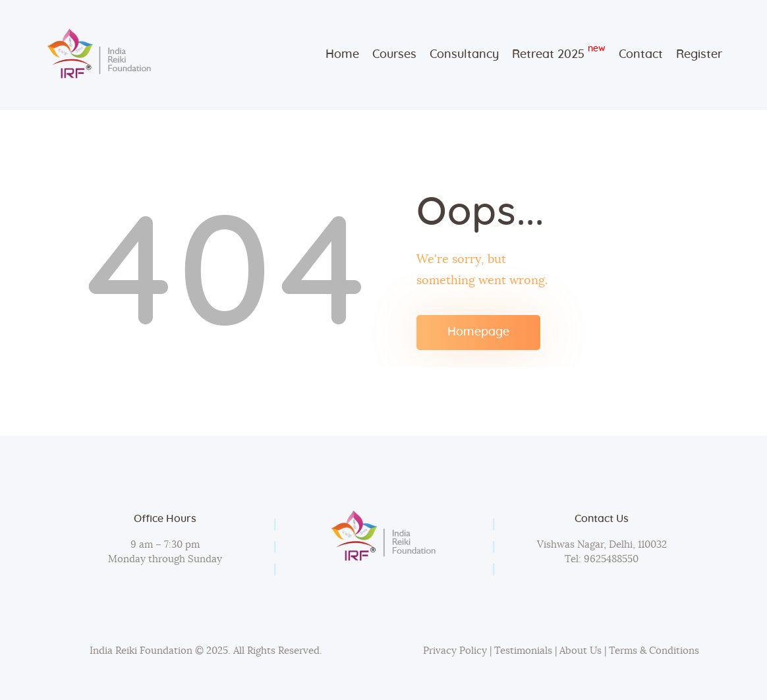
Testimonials (525, 651)
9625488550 (610, 559)
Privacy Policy (455, 651)
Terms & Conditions (654, 651)
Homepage (478, 332)
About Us (581, 651)
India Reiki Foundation (141, 651)
